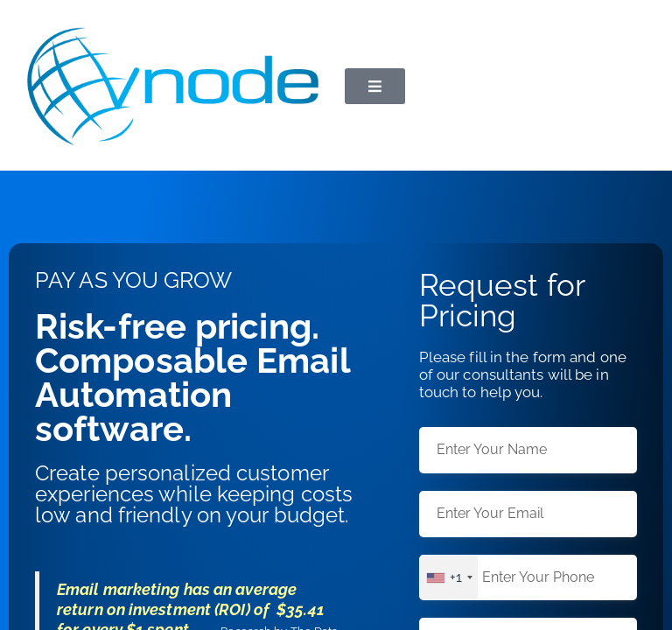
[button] (375, 86)
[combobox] (449, 578)
